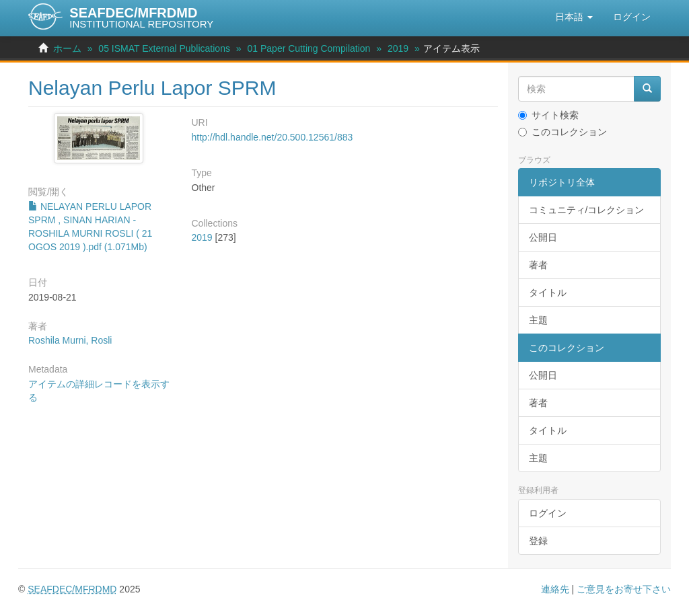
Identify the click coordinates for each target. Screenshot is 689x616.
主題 (538, 320)
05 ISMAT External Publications (164, 48)
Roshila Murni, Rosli (70, 340)
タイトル (548, 293)
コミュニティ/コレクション (587, 210)
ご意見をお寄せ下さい (624, 589)
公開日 (543, 237)
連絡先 (555, 589)
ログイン (548, 513)
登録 (538, 541)
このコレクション (563, 132)
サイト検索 (548, 115)
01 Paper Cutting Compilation (309, 48)
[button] (574, 17)
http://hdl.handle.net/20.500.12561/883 (273, 137)
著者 (538, 265)
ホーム (67, 48)
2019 (398, 48)
